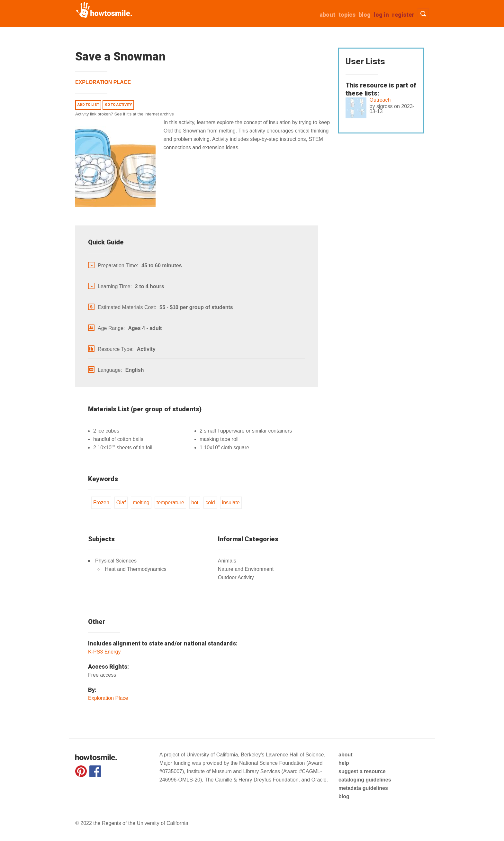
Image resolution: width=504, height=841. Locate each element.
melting (141, 503)
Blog (365, 15)
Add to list (88, 105)
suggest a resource (362, 771)
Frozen (101, 503)
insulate (231, 503)
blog (344, 796)
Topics (347, 15)
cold (210, 503)
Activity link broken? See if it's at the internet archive (125, 114)
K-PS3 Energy (104, 652)
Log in (381, 15)
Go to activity (118, 105)
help (344, 763)
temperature (170, 503)
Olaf (121, 503)
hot (195, 503)
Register (403, 15)
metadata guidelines (363, 788)
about (327, 15)
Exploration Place (103, 82)
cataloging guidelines (365, 780)
